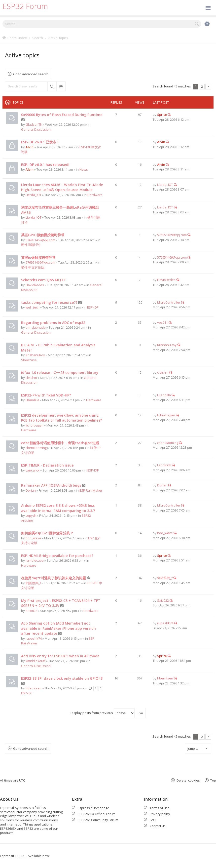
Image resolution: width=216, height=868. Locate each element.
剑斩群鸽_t (33, 583)
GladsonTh (34, 124)
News (84, 169)
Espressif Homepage (93, 808)
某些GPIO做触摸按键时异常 (43, 235)
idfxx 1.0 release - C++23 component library (60, 373)
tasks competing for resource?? (49, 302)
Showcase (29, 360)
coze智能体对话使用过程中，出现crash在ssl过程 (60, 443)
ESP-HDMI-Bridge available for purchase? (57, 556)
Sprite (162, 115)
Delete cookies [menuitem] (188, 780)
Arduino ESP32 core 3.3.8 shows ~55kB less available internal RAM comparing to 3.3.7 (58, 508)
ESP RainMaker (91, 490)
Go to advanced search (31, 74)
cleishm (31, 378)
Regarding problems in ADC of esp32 (53, 323)
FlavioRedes (35, 285)
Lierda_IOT (34, 195)
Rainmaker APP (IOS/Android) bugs (51, 485)
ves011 (162, 322)
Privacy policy (160, 814)
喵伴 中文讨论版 (33, 267)
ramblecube (35, 560)
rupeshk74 (34, 638)
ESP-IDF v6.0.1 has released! (45, 165)
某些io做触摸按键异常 (38, 257)
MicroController (169, 302)
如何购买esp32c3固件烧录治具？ (47, 533)
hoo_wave (33, 538)
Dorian (31, 490)
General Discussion (36, 129)
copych (31, 515)
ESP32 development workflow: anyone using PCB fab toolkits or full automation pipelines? (62, 418)
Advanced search (61, 86)
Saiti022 (31, 611)
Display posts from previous (103, 713)
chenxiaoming (36, 448)
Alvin (30, 147)
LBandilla (32, 400)
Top (213, 780)
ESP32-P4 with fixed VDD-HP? (46, 395)
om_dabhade (36, 327)
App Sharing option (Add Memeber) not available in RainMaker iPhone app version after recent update (58, 628)
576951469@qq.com (40, 240)
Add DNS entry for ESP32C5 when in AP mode (60, 656)
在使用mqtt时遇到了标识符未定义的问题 (54, 578)
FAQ (153, 820)
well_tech (33, 307)
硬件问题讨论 (31, 245)
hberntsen (34, 688)
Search (52, 86)
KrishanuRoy (35, 355)
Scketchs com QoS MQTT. (44, 280)
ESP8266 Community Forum (98, 820)
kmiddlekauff (36, 661)
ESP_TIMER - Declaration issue (47, 465)
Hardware (95, 195)
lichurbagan (35, 425)
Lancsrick (33, 470)
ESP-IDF (93, 307)
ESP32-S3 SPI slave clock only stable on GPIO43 (62, 678)
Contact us (158, 826)
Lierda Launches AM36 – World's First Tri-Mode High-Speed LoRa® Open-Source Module (62, 187)
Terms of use (160, 808)
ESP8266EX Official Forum (97, 814)
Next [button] (208, 87)
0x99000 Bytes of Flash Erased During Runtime (62, 115)
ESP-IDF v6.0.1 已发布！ (40, 142)
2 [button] (202, 86)
